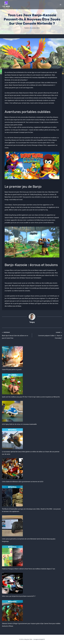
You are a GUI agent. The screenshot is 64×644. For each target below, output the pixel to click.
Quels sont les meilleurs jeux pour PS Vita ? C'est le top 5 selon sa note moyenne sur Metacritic (31, 397)
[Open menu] (60, 5)
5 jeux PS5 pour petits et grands (12, 370)
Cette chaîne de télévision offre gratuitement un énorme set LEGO (23, 482)
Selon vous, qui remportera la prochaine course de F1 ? (19, 596)
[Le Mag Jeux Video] (6, 5)
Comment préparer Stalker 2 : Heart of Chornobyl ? (48, 335)
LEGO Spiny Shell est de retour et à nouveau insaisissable (19, 424)
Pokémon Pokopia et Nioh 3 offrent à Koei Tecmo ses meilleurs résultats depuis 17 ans (28, 569)
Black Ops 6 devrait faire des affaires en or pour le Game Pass (16, 335)
